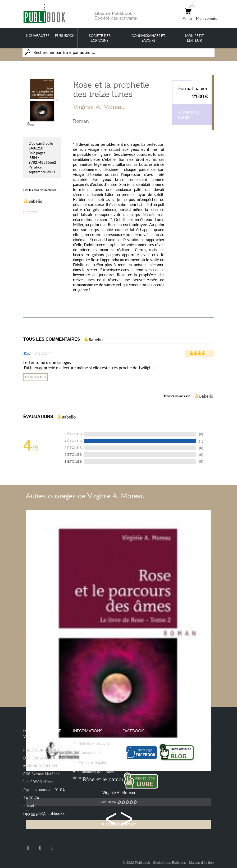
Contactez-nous (91, 753)
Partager (30, 212)
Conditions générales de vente (94, 775)
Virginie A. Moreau (99, 107)
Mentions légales (93, 762)
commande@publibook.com (47, 813)
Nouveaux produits (94, 743)
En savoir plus (35, 377)
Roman (81, 121)
